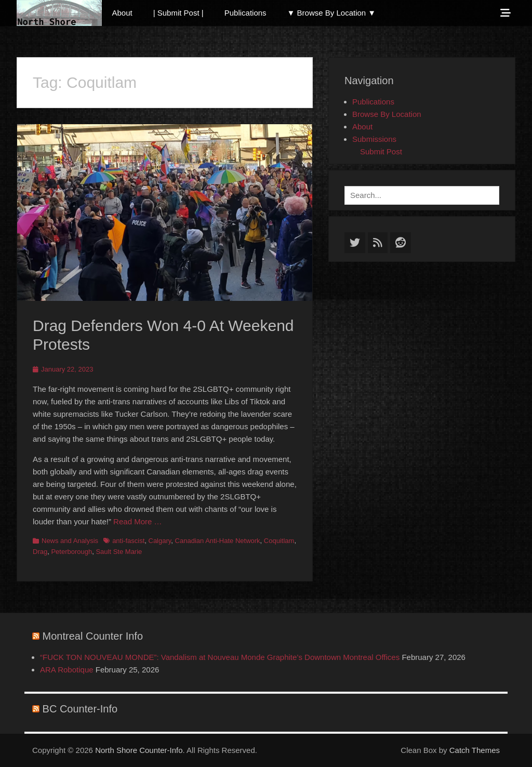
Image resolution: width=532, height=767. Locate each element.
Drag (40, 552)
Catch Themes (475, 750)
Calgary (160, 541)
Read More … (137, 521)
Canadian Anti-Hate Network (218, 541)
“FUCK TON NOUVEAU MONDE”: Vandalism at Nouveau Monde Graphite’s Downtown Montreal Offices (220, 657)
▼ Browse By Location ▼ (332, 13)
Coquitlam (279, 541)
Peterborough (71, 552)
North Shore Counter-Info (139, 750)
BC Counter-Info (80, 709)
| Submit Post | (178, 13)
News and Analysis (70, 541)
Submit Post (381, 151)
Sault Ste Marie (119, 552)
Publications (245, 13)
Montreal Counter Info (93, 636)
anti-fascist (128, 541)
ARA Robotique (67, 670)
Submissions (374, 139)
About (122, 13)
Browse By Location (387, 114)
